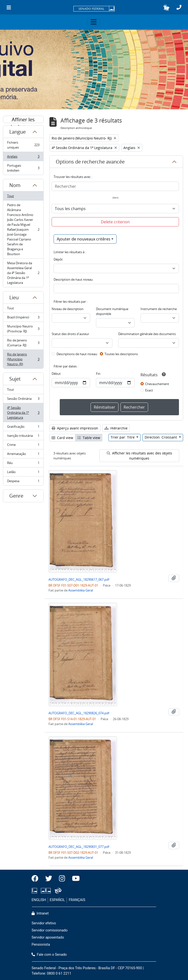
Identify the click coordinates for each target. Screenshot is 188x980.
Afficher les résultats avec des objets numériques (139, 456)
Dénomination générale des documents (147, 334)
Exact (149, 390)
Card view (62, 438)
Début (56, 374)
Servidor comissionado (50, 930)
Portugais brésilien (23, 168)
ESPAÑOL (57, 900)
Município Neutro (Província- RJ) (23, 329)
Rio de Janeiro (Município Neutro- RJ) (23, 359)
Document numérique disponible (112, 311)
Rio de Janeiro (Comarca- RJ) (23, 343)
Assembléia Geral (81, 590)
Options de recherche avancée (90, 162)
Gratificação (23, 428)
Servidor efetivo (44, 923)
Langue (18, 132)
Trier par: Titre (123, 437)
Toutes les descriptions (121, 354)
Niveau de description (68, 309)
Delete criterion (115, 222)
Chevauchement (157, 384)
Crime (23, 446)
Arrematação (23, 455)
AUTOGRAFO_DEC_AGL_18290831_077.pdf (79, 847)
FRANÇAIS (77, 900)
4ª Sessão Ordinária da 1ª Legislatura (23, 413)
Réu (23, 464)
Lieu (14, 297)
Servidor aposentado (48, 937)
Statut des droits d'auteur (70, 334)
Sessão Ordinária (23, 400)
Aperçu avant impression (75, 428)
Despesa (23, 482)
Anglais (23, 157)
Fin (98, 374)
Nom (15, 185)
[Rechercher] (115, 186)
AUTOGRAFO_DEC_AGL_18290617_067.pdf (79, 579)
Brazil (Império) (23, 318)
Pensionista (41, 945)
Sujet (15, 379)
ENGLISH (39, 900)
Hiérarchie (116, 428)
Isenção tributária (23, 437)
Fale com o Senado (49, 955)
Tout (11, 196)
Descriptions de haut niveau (77, 354)
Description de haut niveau (73, 279)
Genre (16, 496)
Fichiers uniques (23, 145)
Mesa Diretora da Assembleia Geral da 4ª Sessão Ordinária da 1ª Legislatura (23, 273)
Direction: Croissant (161, 437)
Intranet (40, 913)
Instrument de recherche (159, 309)
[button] (166, 8)
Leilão (23, 473)
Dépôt (58, 259)
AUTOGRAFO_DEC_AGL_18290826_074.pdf (79, 713)
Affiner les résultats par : (23, 120)
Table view (89, 438)
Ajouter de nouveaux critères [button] (84, 239)
